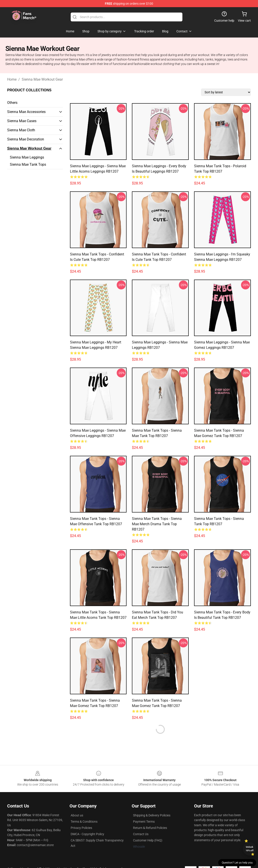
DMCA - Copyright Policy (87, 834)
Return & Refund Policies (150, 828)
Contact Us (141, 834)
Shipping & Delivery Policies (152, 815)
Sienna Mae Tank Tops (28, 164)
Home (12, 79)
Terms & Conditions (84, 822)
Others (12, 103)
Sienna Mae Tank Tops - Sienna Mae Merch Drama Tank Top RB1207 (157, 524)
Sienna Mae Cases (22, 121)
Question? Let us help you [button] (237, 863)
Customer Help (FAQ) (148, 840)
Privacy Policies (81, 828)
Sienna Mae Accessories (26, 112)
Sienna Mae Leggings (27, 157)
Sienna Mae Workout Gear (42, 79)
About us (77, 815)
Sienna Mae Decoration (26, 139)
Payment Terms (144, 822)
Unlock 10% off (250, 849)
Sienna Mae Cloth (21, 130)
